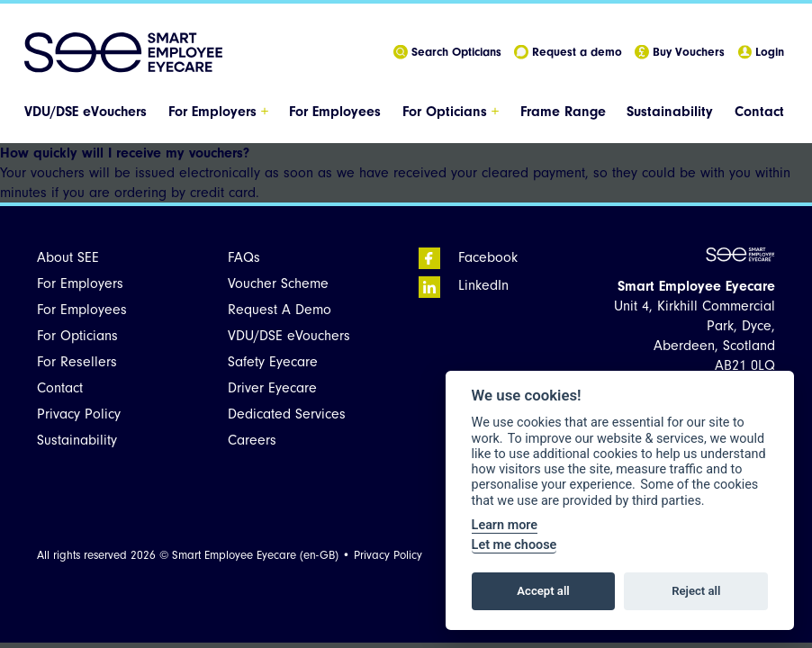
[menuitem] (87, 112)
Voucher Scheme (278, 283)
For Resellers (77, 362)
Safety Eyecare (273, 362)
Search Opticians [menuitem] (447, 53)
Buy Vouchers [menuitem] (680, 53)
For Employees (335, 112)
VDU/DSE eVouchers (86, 112)
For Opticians (451, 112)
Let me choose (514, 545)
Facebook (468, 257)
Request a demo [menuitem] (568, 53)
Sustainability (670, 112)
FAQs (244, 257)
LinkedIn (464, 285)
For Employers (218, 112)
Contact (759, 112)
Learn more (505, 525)
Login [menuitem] (761, 53)
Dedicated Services (287, 414)
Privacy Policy (79, 414)
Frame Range (563, 112)
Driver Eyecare (272, 388)
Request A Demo (280, 310)
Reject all (696, 591)
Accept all (543, 591)
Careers (252, 440)
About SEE (68, 257)
